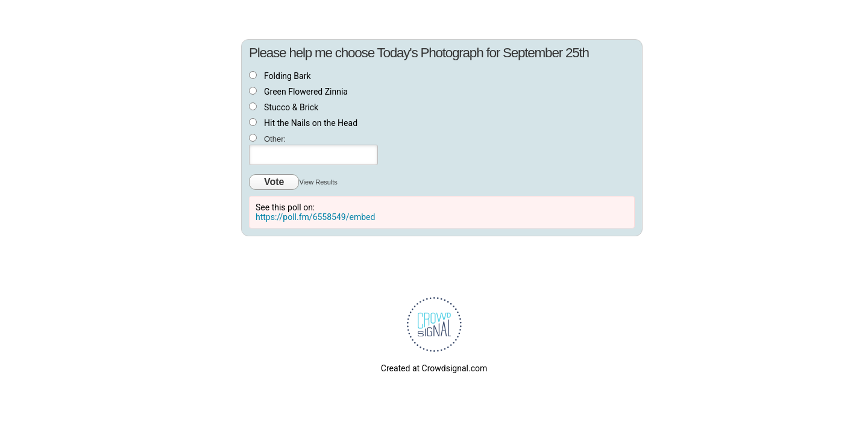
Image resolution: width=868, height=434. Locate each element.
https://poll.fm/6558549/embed (315, 217)
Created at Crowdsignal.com (434, 368)
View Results (318, 182)
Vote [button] (274, 182)
